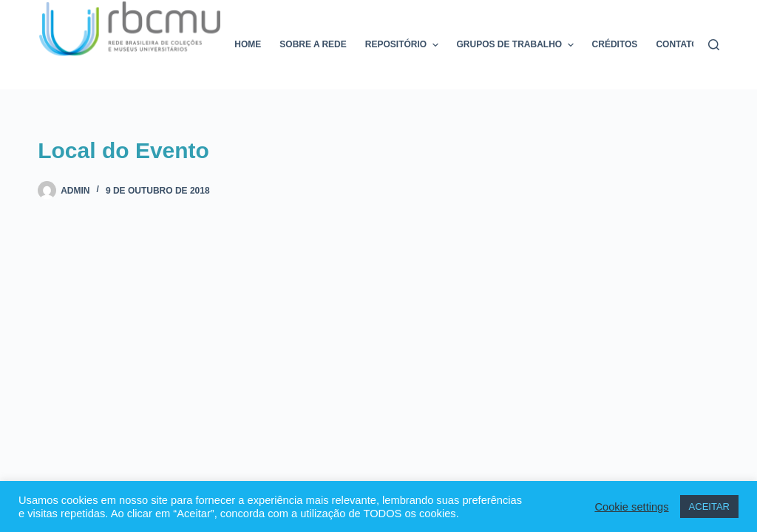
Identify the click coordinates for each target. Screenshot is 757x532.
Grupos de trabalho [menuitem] (517, 45)
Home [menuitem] (248, 44)
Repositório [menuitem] (404, 45)
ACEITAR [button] (709, 507)
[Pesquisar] (714, 45)
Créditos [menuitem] (615, 44)
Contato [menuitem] (677, 44)
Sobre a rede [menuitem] (313, 44)
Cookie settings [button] (631, 507)
